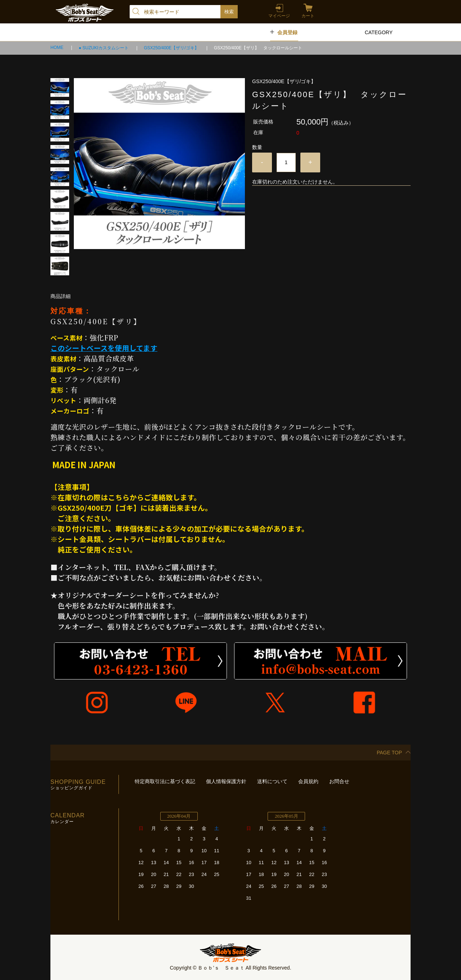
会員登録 (287, 32)
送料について (272, 781)
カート (308, 16)
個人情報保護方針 (226, 781)
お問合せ (339, 781)
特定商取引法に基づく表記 (165, 781)
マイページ (279, 16)
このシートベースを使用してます (104, 348)
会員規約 (308, 781)
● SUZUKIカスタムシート (104, 48)
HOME (57, 48)
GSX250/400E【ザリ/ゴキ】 (172, 48)
